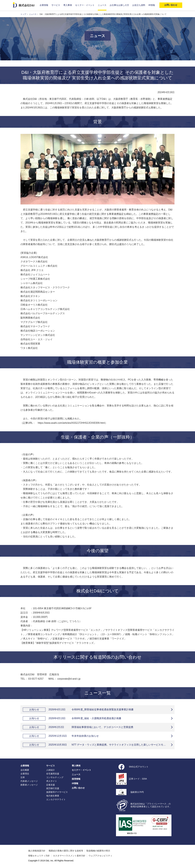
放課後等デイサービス (57, 792)
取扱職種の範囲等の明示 (98, 851)
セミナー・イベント (85, 5)
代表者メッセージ (29, 781)
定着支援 (51, 785)
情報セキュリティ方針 (39, 856)
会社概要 (25, 770)
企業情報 (44, 5)
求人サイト (52, 781)
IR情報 (152, 5)
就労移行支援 (53, 788)
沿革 (23, 777)
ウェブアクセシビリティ (100, 856)
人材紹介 (51, 770)
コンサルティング (55, 777)
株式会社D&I (27, 5)
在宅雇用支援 (53, 774)
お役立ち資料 (139, 5)
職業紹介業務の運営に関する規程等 (66, 851)
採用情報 (76, 779)
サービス (56, 5)
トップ (23, 14)
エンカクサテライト (56, 799)
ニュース (102, 5)
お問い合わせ (78, 788)
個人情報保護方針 (37, 851)
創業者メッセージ (29, 785)
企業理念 (25, 774)
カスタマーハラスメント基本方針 (69, 856)
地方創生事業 (53, 796)
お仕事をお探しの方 (119, 5)
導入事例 (68, 5)
